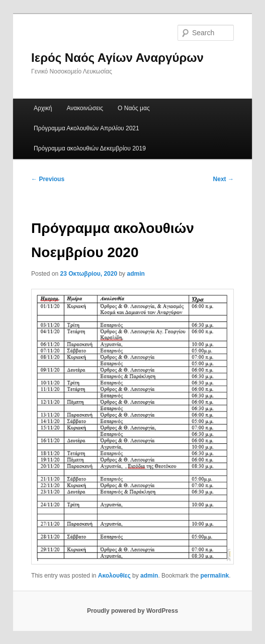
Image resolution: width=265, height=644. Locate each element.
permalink (214, 576)
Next (224, 179)
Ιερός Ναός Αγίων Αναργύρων (117, 58)
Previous (48, 179)
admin (136, 274)
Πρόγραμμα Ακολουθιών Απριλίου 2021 (86, 128)
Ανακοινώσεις (85, 108)
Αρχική (43, 108)
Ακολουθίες (114, 576)
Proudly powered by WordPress (132, 611)
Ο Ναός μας (134, 108)
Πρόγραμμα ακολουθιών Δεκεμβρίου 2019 (90, 148)
